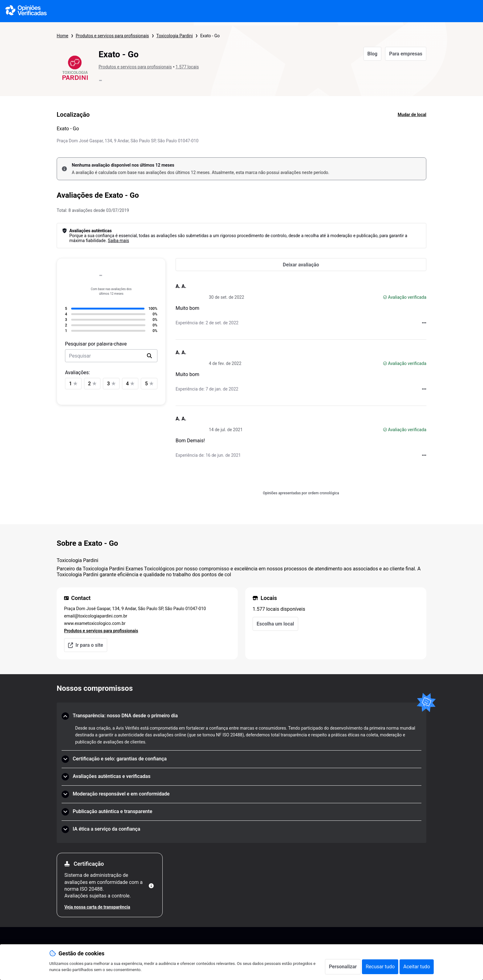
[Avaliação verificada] (385, 297)
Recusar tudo (380, 967)
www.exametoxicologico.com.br (95, 623)
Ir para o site (86, 645)
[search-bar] (111, 356)
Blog (373, 54)
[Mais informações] (151, 886)
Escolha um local (275, 624)
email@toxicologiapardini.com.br (96, 616)
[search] (149, 356)
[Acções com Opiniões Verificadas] (424, 323)
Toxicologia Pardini (175, 36)
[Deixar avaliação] (301, 265)
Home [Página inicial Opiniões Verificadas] (63, 36)
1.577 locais (187, 67)
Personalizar (343, 967)
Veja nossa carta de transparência (97, 907)
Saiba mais (118, 241)
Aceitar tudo (417, 967)
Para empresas (406, 54)
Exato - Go (210, 36)
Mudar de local (412, 115)
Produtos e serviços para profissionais (112, 36)
